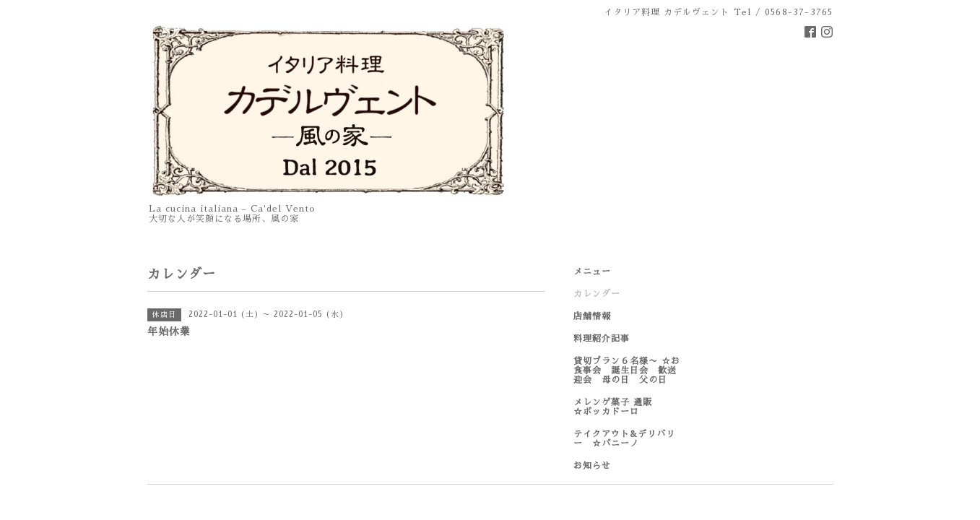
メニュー (592, 272)
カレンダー (597, 294)
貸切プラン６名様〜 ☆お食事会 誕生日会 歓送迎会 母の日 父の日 (627, 370)
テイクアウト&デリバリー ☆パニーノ (624, 439)
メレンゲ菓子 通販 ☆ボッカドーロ (627, 407)
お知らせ (592, 466)
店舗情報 (592, 316)
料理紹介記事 (602, 339)
